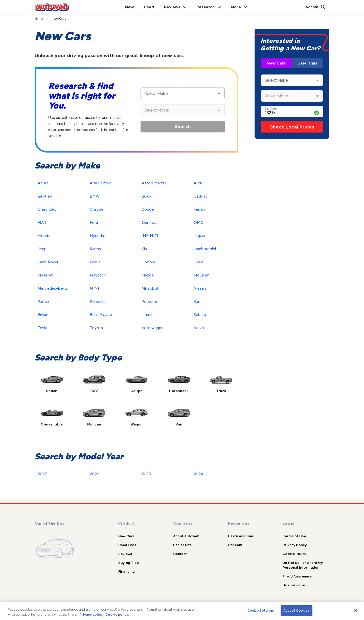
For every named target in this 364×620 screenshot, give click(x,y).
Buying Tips (129, 563)
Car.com (235, 545)
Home (39, 19)
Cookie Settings (261, 610)
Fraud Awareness (297, 576)
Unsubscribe (294, 585)
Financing (127, 571)
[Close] (356, 610)
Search (183, 126)
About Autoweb (186, 536)
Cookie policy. (117, 614)
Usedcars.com (241, 536)
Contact (180, 554)
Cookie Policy (294, 554)
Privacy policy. (91, 614)
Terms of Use (294, 536)
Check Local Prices (292, 127)
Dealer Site (183, 545)
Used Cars (308, 63)
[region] (182, 611)
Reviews (125, 554)
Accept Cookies (297, 610)
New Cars (276, 63)
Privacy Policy (295, 545)
